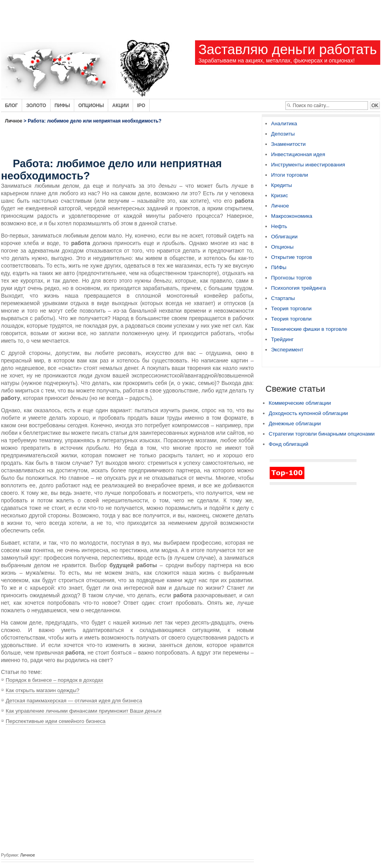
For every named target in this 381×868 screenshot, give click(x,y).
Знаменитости (289, 144)
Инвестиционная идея (298, 154)
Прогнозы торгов (292, 278)
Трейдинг (282, 339)
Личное (14, 121)
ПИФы (279, 267)
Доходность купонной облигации (309, 413)
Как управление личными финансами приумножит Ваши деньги (84, 711)
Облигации (284, 237)
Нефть (279, 226)
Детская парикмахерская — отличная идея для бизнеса (74, 701)
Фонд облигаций (289, 444)
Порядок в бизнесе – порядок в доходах (55, 680)
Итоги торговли (290, 175)
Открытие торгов (292, 257)
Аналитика (284, 124)
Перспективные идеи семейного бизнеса (56, 721)
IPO (141, 106)
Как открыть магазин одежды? (43, 690)
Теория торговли (292, 309)
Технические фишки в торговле (309, 329)
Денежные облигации (295, 424)
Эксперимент (287, 350)
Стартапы (283, 298)
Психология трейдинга (299, 288)
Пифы (62, 106)
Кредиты (282, 185)
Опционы (91, 106)
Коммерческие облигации (300, 403)
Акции (120, 106)
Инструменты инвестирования (308, 165)
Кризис (280, 195)
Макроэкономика (292, 216)
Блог (12, 106)
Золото (36, 106)
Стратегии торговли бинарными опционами (322, 434)
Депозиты (283, 134)
